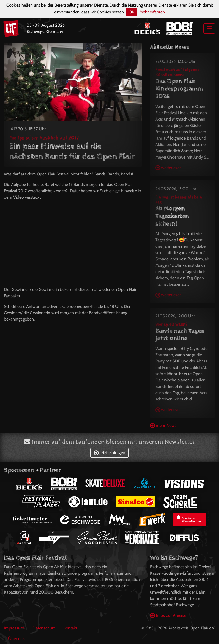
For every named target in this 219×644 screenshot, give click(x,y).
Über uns (16, 639)
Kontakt (70, 628)
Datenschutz (44, 628)
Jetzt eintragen (109, 453)
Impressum (14, 628)
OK (131, 12)
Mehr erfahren (152, 12)
